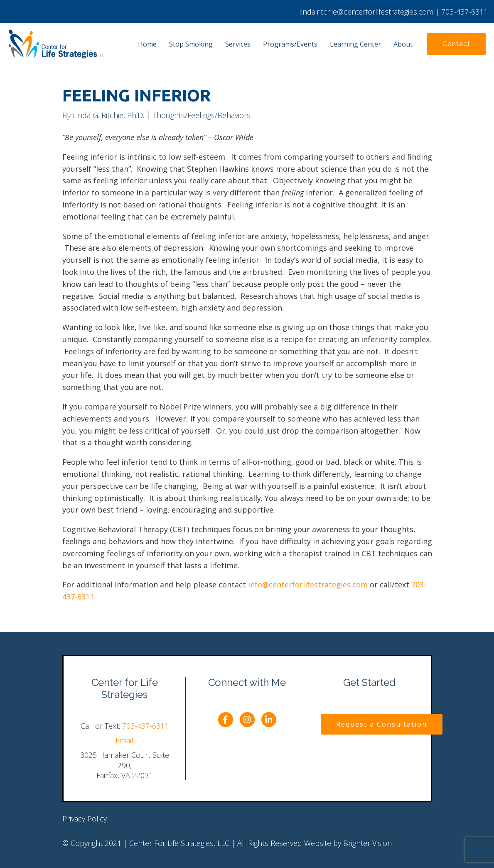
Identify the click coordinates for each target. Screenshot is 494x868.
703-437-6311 (145, 726)
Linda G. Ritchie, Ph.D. (108, 115)
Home (147, 44)
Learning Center (355, 44)
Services (238, 44)
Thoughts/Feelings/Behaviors (202, 115)
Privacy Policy (85, 819)
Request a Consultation (382, 724)
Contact (456, 44)
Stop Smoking (191, 44)
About (403, 44)
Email (124, 740)
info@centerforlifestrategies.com (308, 584)
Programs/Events (290, 44)
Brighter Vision (367, 843)
